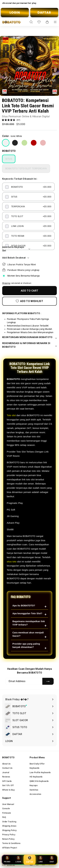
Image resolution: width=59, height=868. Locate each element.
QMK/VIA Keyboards (39, 781)
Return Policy (8, 839)
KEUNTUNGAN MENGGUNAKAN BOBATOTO (29, 337)
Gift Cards (7, 781)
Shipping (6, 283)
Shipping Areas (9, 826)
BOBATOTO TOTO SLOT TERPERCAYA (26, 169)
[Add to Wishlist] (29, 301)
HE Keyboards (36, 777)
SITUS (9, 159)
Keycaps (34, 785)
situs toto (12, 562)
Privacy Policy (9, 835)
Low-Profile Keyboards (40, 772)
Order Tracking (9, 822)
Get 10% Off (8, 785)
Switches (34, 790)
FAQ (4, 817)
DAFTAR (44, 12)
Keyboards (35, 768)
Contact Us (7, 768)
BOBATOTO (9, 151)
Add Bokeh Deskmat (16, 258)
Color (6, 136)
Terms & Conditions (11, 843)
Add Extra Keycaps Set (16, 249)
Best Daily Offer (37, 764)
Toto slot (11, 415)
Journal (6, 772)
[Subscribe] (48, 681)
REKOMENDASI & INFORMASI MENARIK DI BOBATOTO (29, 345)
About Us (6, 764)
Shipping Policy (9, 830)
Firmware (7, 813)
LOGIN (15, 12)
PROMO (7, 859)
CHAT (52, 859)
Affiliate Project (10, 848)
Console (6, 808)
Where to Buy (8, 790)
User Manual (8, 804)
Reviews (6, 777)
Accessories (35, 794)
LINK (41, 859)
